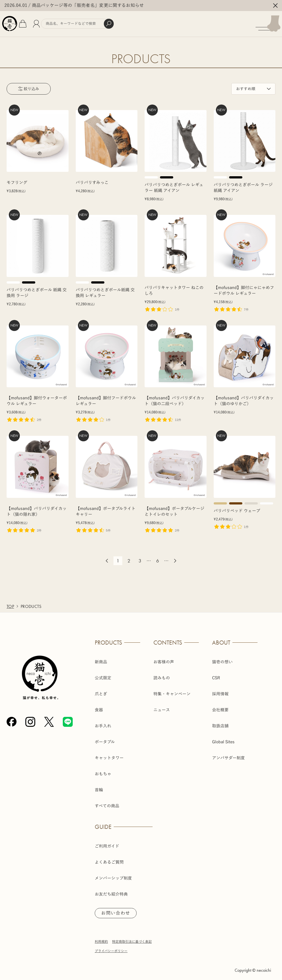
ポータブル (105, 738)
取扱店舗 (220, 722)
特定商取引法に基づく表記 (132, 939)
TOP (10, 603)
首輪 (99, 786)
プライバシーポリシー (111, 948)
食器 (99, 706)
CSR (216, 674)
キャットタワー (109, 754)
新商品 (101, 658)
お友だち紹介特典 (111, 890)
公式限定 (103, 674)
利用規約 (101, 939)
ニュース (162, 706)
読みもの (162, 674)
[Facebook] (12, 719)
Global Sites (223, 738)
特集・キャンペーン (172, 690)
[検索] (129, 22)
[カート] (37, 22)
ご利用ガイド (107, 843)
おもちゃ (103, 770)
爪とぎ (101, 690)
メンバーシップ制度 (113, 874)
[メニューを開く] (266, 22)
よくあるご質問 (109, 858)
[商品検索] (97, 22)
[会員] (51, 22)
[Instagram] (30, 719)
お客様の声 (164, 658)
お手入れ (103, 722)
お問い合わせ (117, 910)
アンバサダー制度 (228, 754)
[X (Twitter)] (49, 719)
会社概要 (220, 706)
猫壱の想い (222, 658)
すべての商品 (107, 802)
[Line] (68, 719)
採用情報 (220, 690)
